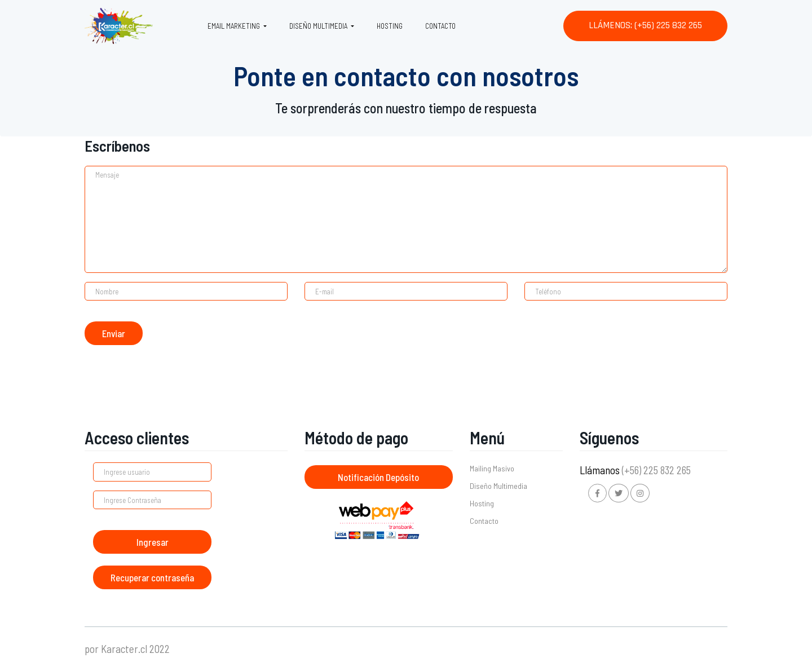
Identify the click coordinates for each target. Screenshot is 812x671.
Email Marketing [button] (235, 26)
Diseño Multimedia (498, 486)
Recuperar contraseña (152, 577)
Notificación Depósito (378, 477)
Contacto (440, 26)
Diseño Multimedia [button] (319, 26)
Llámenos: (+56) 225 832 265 (645, 25)
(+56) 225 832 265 (656, 470)
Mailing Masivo (492, 468)
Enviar (114, 333)
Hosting (390, 26)
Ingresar (153, 542)
